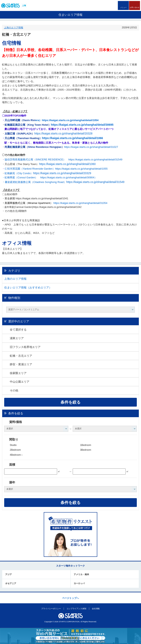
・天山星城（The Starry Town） (20, 164)
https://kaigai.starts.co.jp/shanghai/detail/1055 (81, 169)
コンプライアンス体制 (76, 609)
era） (39, 120)
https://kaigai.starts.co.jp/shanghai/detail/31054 (80, 203)
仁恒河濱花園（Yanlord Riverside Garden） (30, 169)
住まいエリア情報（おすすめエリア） (28, 287)
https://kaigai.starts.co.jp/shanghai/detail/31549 (95, 160)
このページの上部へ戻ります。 (71, 592)
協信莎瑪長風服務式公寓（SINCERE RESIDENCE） (35, 160)
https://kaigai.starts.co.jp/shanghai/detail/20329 (62, 173)
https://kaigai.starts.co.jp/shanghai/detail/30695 (82, 125)
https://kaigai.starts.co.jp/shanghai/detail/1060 (67, 164)
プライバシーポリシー (51, 609)
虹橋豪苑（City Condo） (19, 173)
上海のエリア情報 (14, 28)
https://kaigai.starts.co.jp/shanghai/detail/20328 (63, 133)
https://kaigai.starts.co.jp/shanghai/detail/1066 (72, 138)
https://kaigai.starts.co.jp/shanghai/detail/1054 (70, 120)
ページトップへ (70, 598)
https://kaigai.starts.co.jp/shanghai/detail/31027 (61, 147)
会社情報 (96, 609)
